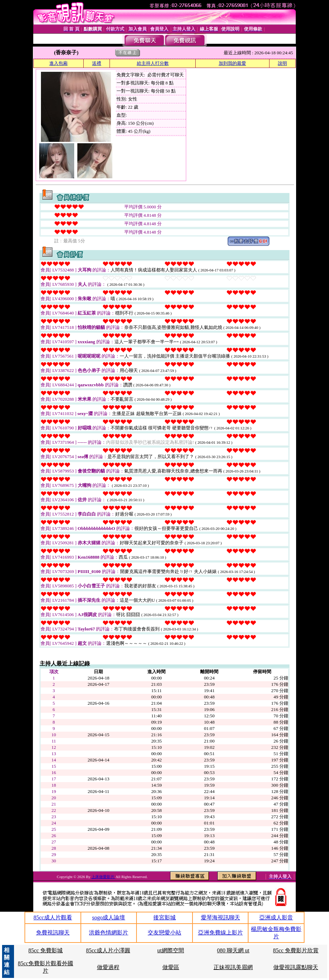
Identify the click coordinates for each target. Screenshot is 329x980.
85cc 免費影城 (45, 950)
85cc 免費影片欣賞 (296, 950)
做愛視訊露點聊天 (296, 967)
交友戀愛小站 (164, 933)
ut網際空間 (170, 950)
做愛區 (171, 967)
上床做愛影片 (103, 877)
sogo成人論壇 (108, 917)
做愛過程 (108, 967)
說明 (282, 63)
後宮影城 (164, 917)
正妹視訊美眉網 (233, 967)
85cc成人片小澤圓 (108, 950)
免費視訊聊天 (53, 933)
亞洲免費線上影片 (220, 933)
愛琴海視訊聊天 (220, 917)
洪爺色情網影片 (108, 933)
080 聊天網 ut (233, 950)
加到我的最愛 (232, 63)
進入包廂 (58, 63)
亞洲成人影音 (276, 917)
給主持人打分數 (153, 63)
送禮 (97, 63)
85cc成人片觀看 (53, 917)
